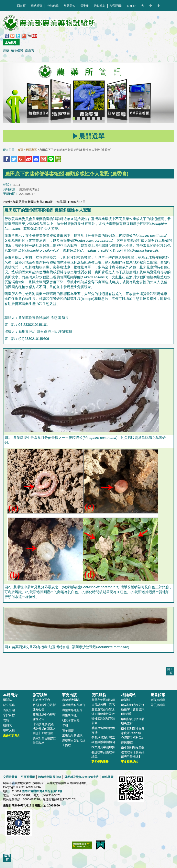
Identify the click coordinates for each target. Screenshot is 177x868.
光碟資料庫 (158, 700)
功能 (6, 720)
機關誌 (7, 700)
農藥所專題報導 (72, 710)
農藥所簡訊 (69, 715)
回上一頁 (170, 671)
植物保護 (17, 51)
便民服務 (99, 695)
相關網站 (128, 695)
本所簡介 (10, 695)
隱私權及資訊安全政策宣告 (82, 777)
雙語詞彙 (116, 6)
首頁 (20, 150)
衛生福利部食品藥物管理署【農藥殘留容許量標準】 (133, 752)
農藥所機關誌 (71, 700)
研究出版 (69, 695)
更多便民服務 (100, 762)
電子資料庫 (158, 705)
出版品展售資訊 (72, 735)
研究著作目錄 (71, 720)
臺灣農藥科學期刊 (74, 705)
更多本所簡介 (12, 735)
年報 (65, 725)
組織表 (7, 725)
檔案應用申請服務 (103, 747)
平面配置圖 (28, 777)
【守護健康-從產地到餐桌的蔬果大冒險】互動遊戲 (44, 729)
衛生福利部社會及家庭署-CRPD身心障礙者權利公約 (133, 733)
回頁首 (7, 857)
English (131, 6)
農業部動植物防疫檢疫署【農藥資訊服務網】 (133, 709)
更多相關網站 (130, 762)
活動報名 (100, 6)
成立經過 (9, 705)
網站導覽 (36, 6)
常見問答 (69, 6)
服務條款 (108, 777)
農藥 (6, 51)
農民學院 (127, 743)
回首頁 (21, 6)
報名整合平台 (41, 700)
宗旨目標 (9, 715)
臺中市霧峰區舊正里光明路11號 (42, 791)
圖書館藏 (158, 695)
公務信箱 (53, 6)
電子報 (85, 6)
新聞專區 (31, 150)
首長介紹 (9, 710)
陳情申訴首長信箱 (50, 777)
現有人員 (9, 730)
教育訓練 (40, 695)
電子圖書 (68, 730)
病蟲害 (30, 51)
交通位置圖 (10, 777)
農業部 (125, 700)
